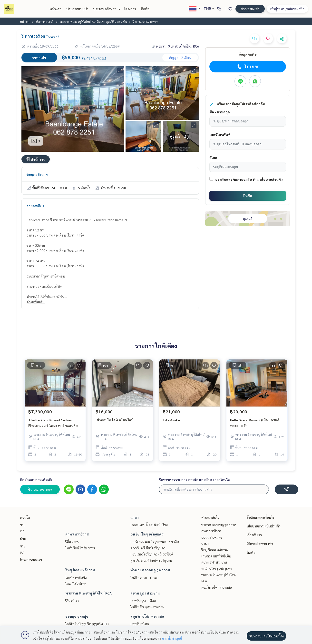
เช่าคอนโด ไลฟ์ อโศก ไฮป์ (115, 420)
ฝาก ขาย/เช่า (250, 9)
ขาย (23, 525)
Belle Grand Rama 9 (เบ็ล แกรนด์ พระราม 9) (255, 423)
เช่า (22, 531)
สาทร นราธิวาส (77, 534)
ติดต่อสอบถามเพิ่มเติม (37, 480)
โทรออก (248, 67)
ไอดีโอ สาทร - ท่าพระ (145, 577)
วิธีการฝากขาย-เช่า (260, 544)
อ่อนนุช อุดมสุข (77, 616)
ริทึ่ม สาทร (72, 542)
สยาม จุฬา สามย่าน (145, 593)
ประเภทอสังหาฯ (106, 9)
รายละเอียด (36, 206)
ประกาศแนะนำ (77, 9)
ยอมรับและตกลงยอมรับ (234, 179)
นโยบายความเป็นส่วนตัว (264, 526)
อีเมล (213, 158)
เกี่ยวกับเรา (254, 535)
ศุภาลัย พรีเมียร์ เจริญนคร (148, 548)
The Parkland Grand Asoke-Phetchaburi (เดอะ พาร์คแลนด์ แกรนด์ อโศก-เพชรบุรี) (54, 423)
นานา (135, 517)
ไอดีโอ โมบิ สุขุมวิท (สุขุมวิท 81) (87, 624)
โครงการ (130, 9)
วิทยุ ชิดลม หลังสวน (80, 570)
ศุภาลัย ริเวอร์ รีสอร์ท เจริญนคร (151, 560)
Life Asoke (171, 420)
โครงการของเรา (31, 560)
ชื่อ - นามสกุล (220, 112)
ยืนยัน (248, 196)
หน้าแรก (55, 9)
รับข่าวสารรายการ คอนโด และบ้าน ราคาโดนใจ (194, 480)
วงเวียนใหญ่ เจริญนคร (147, 534)
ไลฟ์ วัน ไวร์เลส (76, 584)
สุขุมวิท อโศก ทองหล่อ (147, 616)
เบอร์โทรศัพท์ (220, 135)
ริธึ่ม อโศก (72, 601)
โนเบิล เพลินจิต (76, 577)
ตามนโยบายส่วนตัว (268, 179)
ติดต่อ (145, 9)
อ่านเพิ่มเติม (36, 302)
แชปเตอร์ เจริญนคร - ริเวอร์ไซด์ (152, 554)
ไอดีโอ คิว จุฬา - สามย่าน (147, 607)
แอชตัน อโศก (140, 624)
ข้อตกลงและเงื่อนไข (261, 517)
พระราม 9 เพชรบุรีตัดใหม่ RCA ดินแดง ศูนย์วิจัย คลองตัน (93, 21)
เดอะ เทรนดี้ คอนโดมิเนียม (149, 525)
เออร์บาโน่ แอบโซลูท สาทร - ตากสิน (155, 542)
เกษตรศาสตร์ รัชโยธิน (216, 556)
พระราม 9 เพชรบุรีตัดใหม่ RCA (88, 593)
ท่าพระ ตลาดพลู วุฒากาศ (150, 570)
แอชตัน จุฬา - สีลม (143, 601)
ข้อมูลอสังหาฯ (37, 174)
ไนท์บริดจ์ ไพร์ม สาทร (80, 548)
